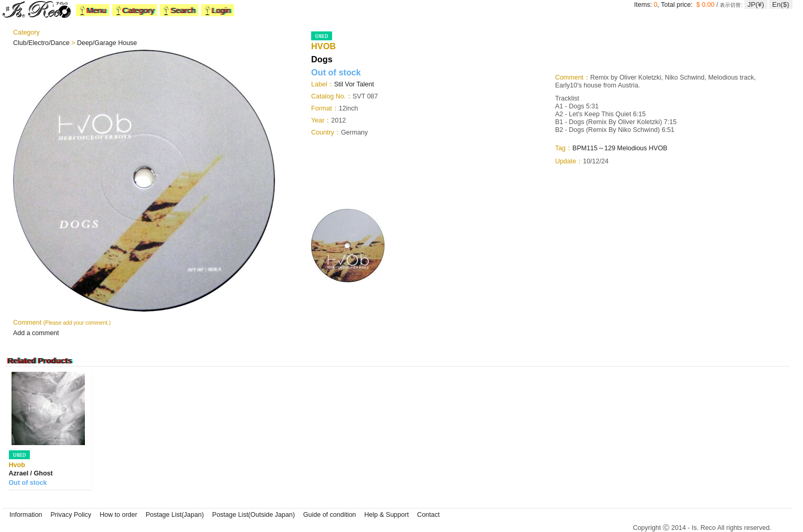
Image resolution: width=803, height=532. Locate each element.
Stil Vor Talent (354, 84)
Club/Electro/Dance (42, 43)
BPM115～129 (594, 148)
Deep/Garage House (107, 43)
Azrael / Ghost (31, 473)
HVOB (658, 148)
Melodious (632, 148)
